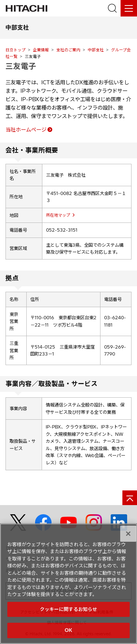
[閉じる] (128, 534)
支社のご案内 (68, 50)
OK (68, 630)
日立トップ (16, 50)
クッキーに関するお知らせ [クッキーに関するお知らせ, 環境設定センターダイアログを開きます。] (69, 609)
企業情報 (41, 50)
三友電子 (21, 66)
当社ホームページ (26, 130)
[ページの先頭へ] (130, 498)
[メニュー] (129, 8)
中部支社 (96, 50)
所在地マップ (58, 215)
